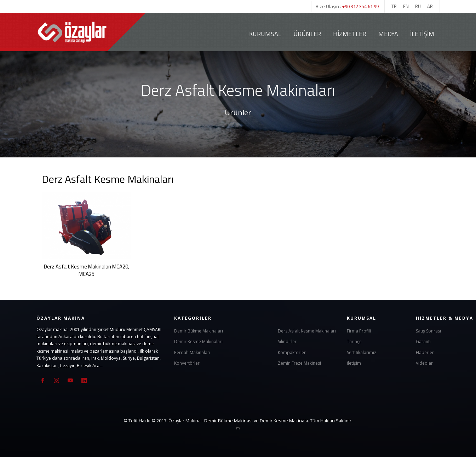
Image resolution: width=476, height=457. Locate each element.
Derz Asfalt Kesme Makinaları (307, 331)
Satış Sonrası (428, 331)
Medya (388, 34)
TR (394, 6)
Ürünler (307, 34)
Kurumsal (265, 34)
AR (430, 6)
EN (406, 6)
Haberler (425, 352)
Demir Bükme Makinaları (199, 331)
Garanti (423, 341)
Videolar (424, 363)
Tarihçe (354, 341)
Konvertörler (187, 363)
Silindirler (287, 341)
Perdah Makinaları (192, 352)
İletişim (422, 34)
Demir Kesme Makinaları (198, 341)
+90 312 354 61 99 (360, 6)
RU (418, 6)
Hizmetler (350, 34)
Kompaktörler (292, 352)
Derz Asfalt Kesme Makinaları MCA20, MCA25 (87, 270)
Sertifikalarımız (362, 352)
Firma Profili (359, 331)
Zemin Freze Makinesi (299, 363)
